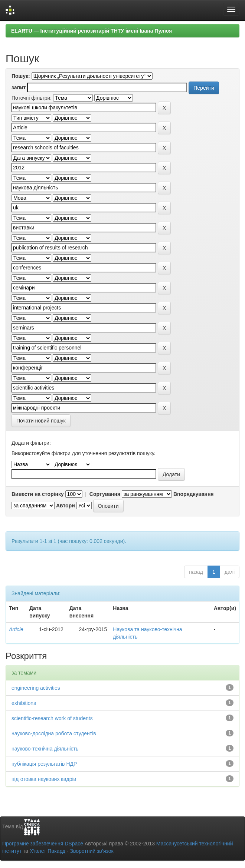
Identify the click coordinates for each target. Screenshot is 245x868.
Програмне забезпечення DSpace (43, 844)
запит (19, 87)
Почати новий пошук (41, 421)
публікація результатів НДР (44, 764)
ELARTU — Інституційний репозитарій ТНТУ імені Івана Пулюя (92, 31)
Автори (66, 506)
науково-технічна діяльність (45, 749)
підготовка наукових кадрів (44, 779)
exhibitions (24, 703)
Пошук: (21, 76)
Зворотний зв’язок (92, 851)
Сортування (105, 494)
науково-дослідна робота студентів (54, 733)
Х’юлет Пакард (48, 851)
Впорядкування (194, 494)
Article (16, 629)
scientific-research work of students (52, 718)
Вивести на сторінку (38, 494)
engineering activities (36, 688)
